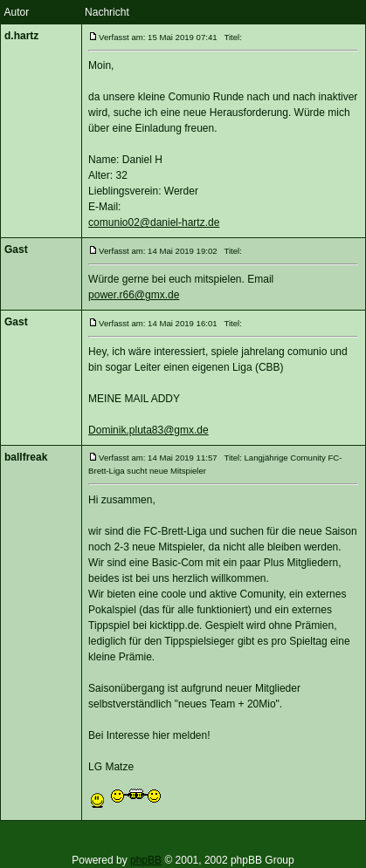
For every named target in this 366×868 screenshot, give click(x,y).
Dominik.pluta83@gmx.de (148, 430)
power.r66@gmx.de (134, 295)
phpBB (146, 860)
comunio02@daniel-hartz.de (154, 222)
